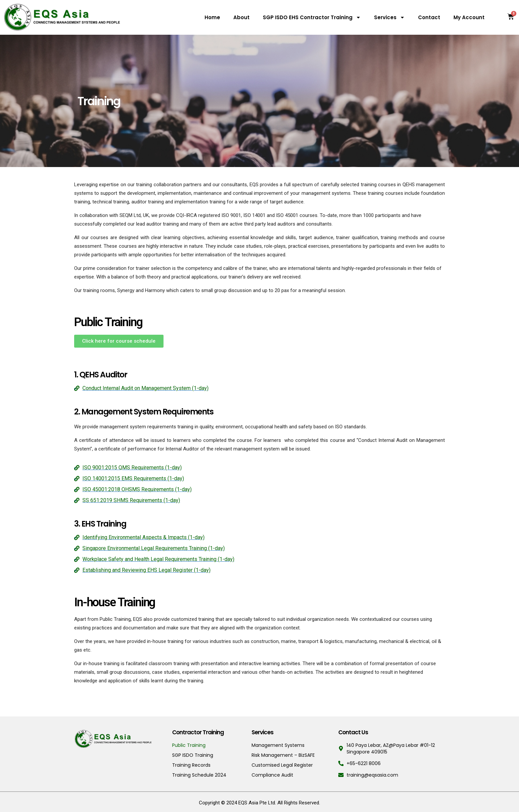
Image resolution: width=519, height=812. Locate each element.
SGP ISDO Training (193, 755)
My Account (469, 17)
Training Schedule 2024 (199, 775)
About (241, 17)
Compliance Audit (272, 775)
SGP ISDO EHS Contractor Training (312, 17)
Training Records (191, 765)
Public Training (189, 745)
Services (389, 17)
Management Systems (278, 745)
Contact (429, 17)
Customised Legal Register (282, 765)
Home (212, 17)
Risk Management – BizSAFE (283, 755)
